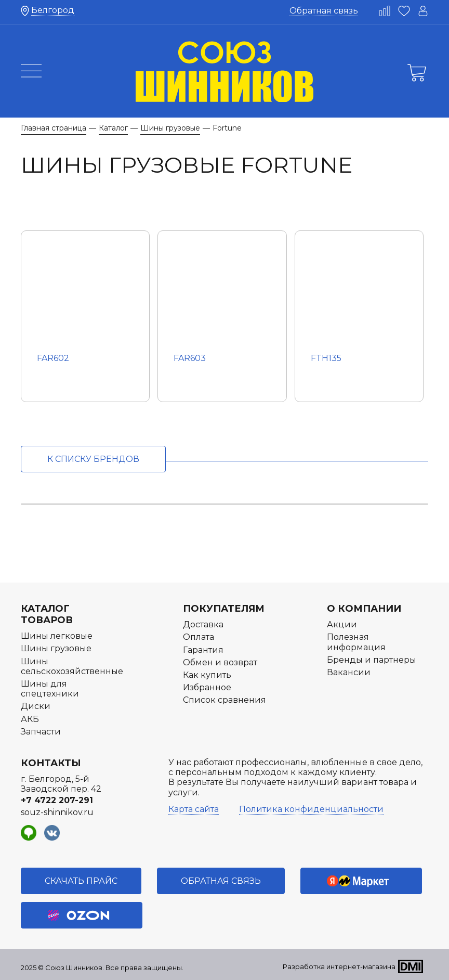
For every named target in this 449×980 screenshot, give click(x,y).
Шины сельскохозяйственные (72, 666)
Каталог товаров (47, 614)
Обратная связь (324, 11)
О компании (364, 609)
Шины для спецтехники (50, 689)
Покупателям (224, 609)
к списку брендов (93, 459)
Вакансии (349, 672)
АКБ (30, 719)
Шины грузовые (56, 648)
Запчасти (41, 732)
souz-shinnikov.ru (57, 812)
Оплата (199, 637)
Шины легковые (57, 636)
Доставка (203, 624)
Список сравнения (224, 700)
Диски (36, 706)
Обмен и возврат (220, 662)
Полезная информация (356, 642)
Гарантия (203, 650)
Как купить (207, 675)
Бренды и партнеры (372, 660)
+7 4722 (57, 800)
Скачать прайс (81, 881)
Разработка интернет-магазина (339, 966)
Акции (342, 624)
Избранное (207, 687)
